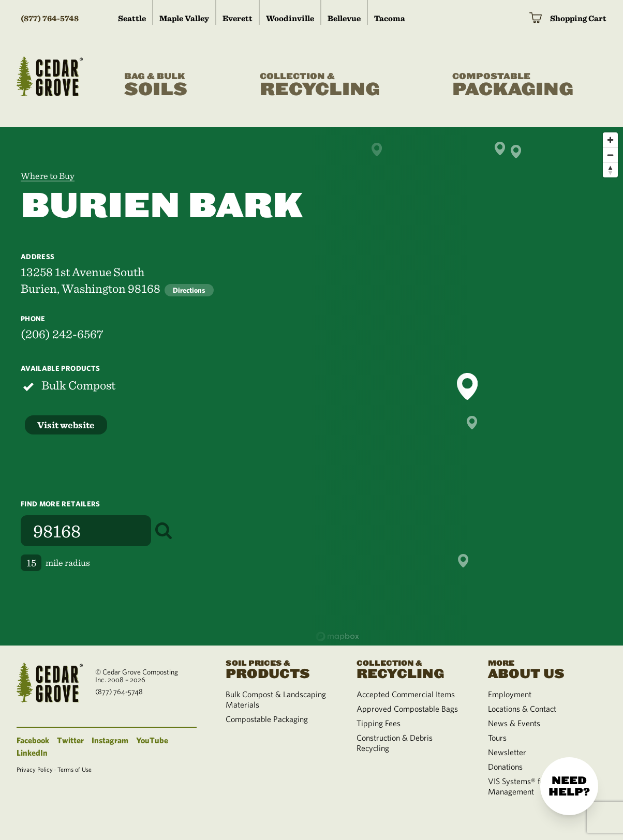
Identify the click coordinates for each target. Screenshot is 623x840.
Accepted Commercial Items (406, 694)
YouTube (152, 740)
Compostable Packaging (267, 719)
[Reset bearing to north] (610, 170)
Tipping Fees (379, 723)
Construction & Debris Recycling (395, 743)
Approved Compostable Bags (407, 709)
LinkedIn (32, 753)
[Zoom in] (610, 140)
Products (279, 669)
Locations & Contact (522, 709)
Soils (156, 85)
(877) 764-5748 (50, 18)
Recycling (320, 85)
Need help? (569, 786)
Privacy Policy (35, 769)
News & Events (514, 723)
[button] (467, 386)
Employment (510, 694)
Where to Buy (48, 176)
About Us (541, 669)
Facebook (33, 740)
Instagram (110, 740)
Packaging (513, 85)
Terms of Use (75, 769)
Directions (189, 290)
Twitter (70, 740)
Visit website (66, 425)
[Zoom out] (610, 155)
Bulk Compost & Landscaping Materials (276, 699)
